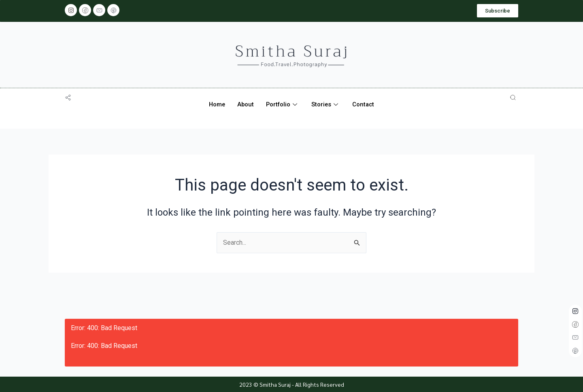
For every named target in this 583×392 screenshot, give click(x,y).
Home (216, 104)
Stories (327, 104)
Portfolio (283, 104)
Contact (365, 104)
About (245, 104)
